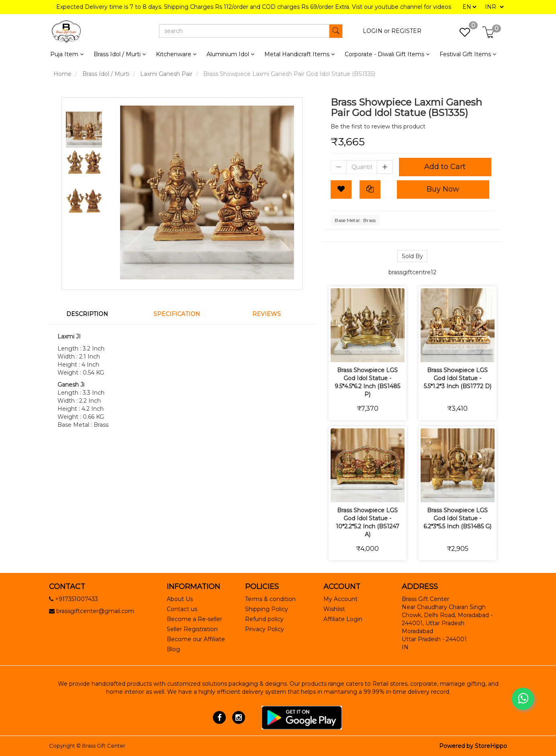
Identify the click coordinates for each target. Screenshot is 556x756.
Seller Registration (192, 629)
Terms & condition (270, 599)
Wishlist (334, 609)
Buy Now (443, 189)
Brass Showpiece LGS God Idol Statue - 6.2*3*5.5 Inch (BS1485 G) (457, 518)
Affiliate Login (343, 619)
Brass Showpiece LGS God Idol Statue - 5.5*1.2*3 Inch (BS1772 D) (458, 378)
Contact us (182, 609)
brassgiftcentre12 (412, 272)
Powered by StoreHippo (473, 746)
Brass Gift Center (104, 746)
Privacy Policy (265, 629)
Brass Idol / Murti (106, 74)
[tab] (92, 314)
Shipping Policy (267, 609)
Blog (173, 649)
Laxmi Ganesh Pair (166, 74)
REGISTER (406, 31)
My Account (340, 599)
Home (62, 74)
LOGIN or (376, 31)
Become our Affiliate (196, 639)
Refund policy (264, 619)
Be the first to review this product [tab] (378, 126)
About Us (180, 599)
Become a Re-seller (194, 619)
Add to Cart (445, 167)
